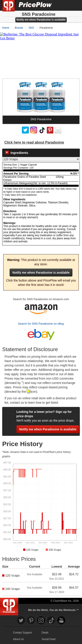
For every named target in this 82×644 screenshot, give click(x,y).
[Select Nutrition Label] (41, 159)
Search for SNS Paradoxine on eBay (41, 324)
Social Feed (48, 639)
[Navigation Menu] (74, 5)
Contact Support (22, 633)
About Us (18, 639)
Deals (45, 633)
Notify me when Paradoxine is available (41, 20)
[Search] (64, 5)
